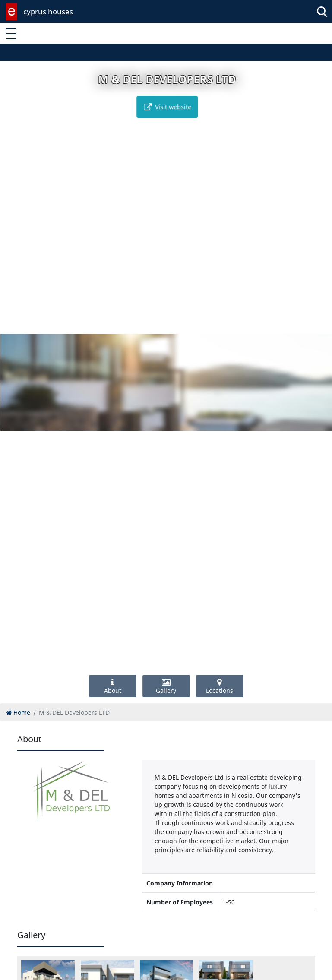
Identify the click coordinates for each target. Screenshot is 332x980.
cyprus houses (48, 11)
